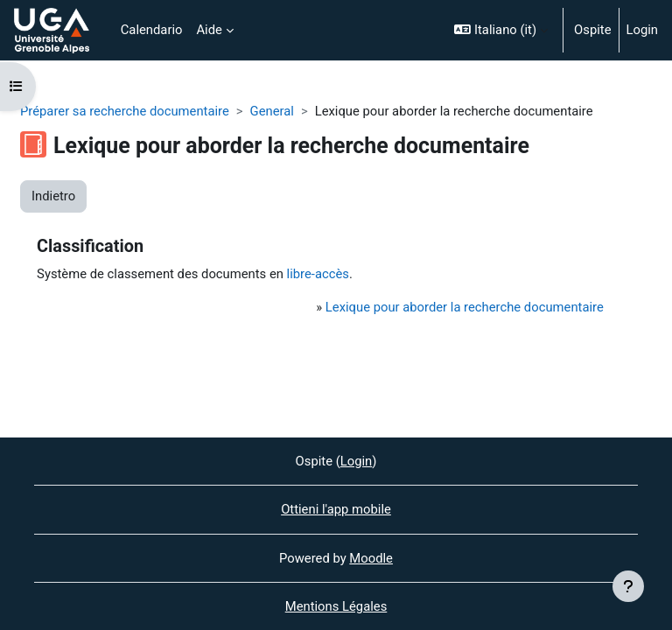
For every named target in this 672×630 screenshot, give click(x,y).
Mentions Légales (336, 606)
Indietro (53, 196)
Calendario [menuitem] (152, 30)
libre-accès (318, 274)
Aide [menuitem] (209, 30)
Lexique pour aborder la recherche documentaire (465, 307)
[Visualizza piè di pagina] (628, 586)
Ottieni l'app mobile (336, 509)
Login (643, 30)
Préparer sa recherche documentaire (125, 111)
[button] (501, 30)
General (272, 111)
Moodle (371, 558)
